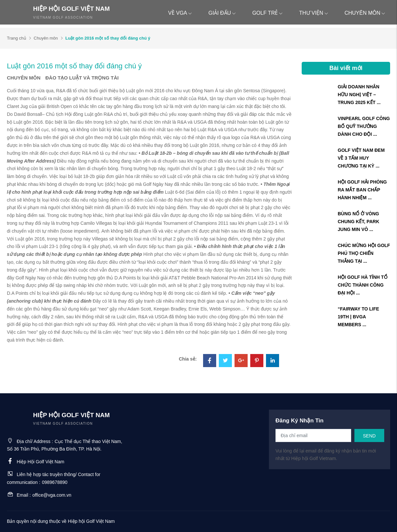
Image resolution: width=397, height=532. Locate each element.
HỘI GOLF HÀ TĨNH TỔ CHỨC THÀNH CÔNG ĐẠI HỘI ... (363, 285)
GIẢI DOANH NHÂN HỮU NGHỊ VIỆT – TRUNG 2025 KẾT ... (359, 95)
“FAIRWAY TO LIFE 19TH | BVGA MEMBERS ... (358, 317)
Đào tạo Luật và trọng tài (82, 78)
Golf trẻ (267, 13)
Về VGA (180, 13)
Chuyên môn (365, 13)
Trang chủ (17, 38)
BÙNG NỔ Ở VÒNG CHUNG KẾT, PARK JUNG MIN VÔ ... (359, 222)
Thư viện (313, 13)
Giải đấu (222, 13)
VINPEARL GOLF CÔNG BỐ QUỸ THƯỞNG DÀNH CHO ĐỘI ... (364, 126)
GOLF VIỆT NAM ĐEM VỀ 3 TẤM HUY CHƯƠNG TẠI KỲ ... (361, 158)
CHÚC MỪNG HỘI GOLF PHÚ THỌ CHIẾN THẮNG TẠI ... (364, 253)
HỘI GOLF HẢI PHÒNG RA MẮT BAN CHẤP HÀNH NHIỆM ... (362, 190)
